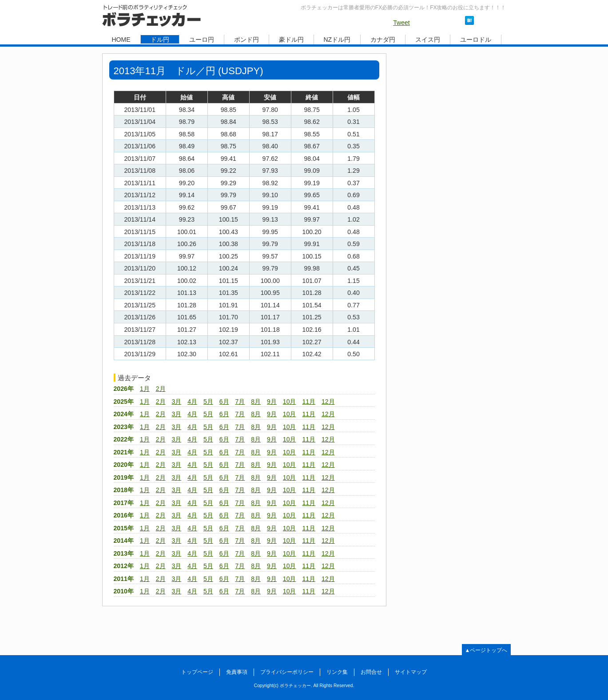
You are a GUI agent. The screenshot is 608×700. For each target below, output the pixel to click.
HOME (121, 40)
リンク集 (337, 672)
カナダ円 (383, 40)
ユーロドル (476, 40)
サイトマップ (411, 672)
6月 (224, 402)
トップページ (197, 672)
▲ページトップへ (486, 650)
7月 (240, 402)
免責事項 (237, 672)
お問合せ (371, 672)
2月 (161, 389)
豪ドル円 (291, 40)
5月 (208, 402)
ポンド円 (246, 40)
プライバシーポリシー (287, 672)
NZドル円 (337, 40)
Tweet (401, 23)
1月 (145, 389)
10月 (290, 402)
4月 (192, 402)
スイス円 (428, 40)
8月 (256, 402)
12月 (328, 402)
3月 (176, 402)
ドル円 (160, 40)
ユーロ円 (202, 40)
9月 (272, 402)
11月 (309, 402)
